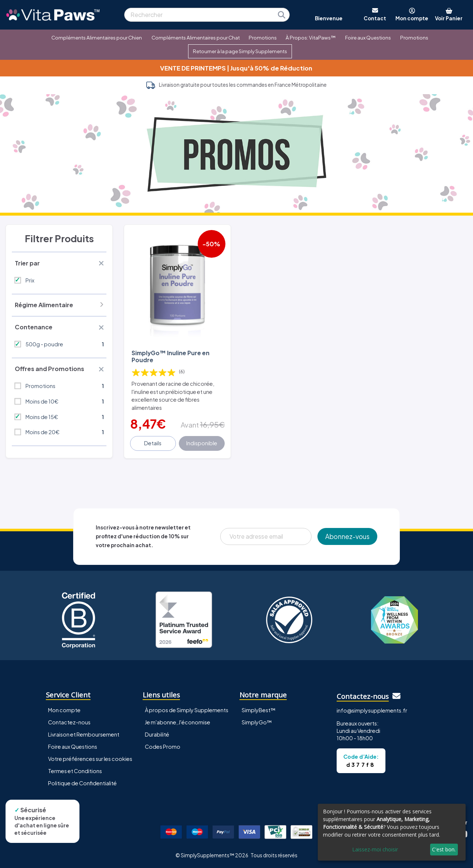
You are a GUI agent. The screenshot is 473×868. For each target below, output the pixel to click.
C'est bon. (444, 849)
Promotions (263, 37)
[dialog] (392, 832)
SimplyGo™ (257, 722)
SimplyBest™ (259, 710)
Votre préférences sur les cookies (90, 759)
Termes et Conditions (75, 771)
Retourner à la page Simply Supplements (240, 51)
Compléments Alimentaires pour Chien (97, 37)
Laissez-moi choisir (375, 849)
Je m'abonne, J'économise (178, 722)
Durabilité (157, 734)
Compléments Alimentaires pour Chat (196, 37)
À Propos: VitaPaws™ (311, 37)
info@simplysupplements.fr (372, 710)
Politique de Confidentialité (82, 783)
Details (153, 443)
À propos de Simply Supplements (187, 710)
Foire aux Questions (368, 37)
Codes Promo (163, 747)
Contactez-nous (69, 722)
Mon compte (64, 710)
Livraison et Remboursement (84, 734)
